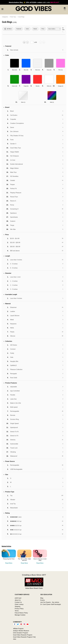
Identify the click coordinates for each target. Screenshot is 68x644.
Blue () (26, 70)
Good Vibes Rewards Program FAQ (24, 637)
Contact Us (18, 602)
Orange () (61, 86)
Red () (38, 86)
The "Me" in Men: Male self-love (24, 560)
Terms (17, 611)
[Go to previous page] (27, 42)
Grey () (49, 70)
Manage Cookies (20, 615)
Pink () (61, 70)
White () (49, 86)
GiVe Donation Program (21, 633)
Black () (15, 70)
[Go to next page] (41, 42)
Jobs (15, 639)
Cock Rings (21, 17)
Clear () (37, 70)
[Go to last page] (44, 42)
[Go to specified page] (32, 42)
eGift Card (18, 598)
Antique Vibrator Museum (21, 631)
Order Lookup (19, 604)
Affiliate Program (18, 629)
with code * (34, 2)
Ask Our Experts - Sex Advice (50, 602)
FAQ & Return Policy (21, 613)
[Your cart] (64, 9)
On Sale (64, 30)
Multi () (52, 102)
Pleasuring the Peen (9, 559)
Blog (42, 598)
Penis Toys (13, 17)
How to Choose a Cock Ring (40, 560)
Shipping (18, 606)
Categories (5, 17)
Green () (15, 86)
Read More (9, 563)
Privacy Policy (19, 609)
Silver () (23, 102)
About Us (18, 600)
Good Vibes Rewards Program (23, 635)
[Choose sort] (54, 29)
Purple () (26, 86)
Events (43, 600)
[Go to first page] (24, 42)
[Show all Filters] (8, 29)
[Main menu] (2, 9)
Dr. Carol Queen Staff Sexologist (51, 604)
